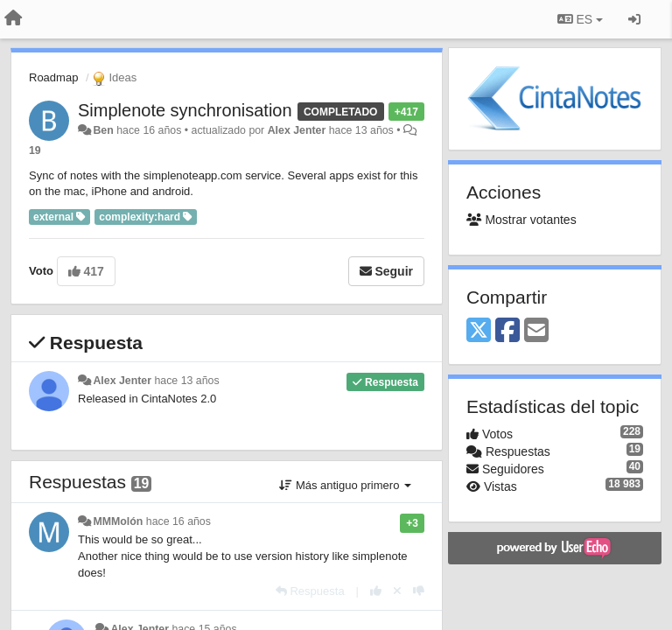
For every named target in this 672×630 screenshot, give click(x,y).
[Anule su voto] (397, 591)
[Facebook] (507, 331)
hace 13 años (186, 381)
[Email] (536, 331)
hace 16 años (178, 521)
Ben (103, 130)
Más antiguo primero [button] (345, 485)
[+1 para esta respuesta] (376, 591)
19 (35, 150)
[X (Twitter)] (479, 331)
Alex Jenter (297, 130)
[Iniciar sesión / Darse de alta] (634, 19)
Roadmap (53, 77)
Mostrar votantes (521, 220)
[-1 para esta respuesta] (419, 591)
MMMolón (118, 521)
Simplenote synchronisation (185, 110)
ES (580, 19)
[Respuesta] (310, 591)
